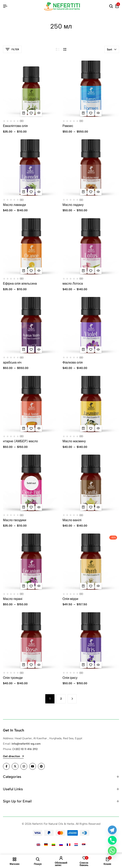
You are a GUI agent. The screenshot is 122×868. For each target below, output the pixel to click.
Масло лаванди (15, 205)
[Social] (6, 766)
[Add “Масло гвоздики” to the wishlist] (31, 507)
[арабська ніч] (31, 325)
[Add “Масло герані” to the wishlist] (31, 586)
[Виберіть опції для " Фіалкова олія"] (83, 350)
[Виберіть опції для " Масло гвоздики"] (24, 507)
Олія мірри (70, 599)
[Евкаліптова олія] (31, 89)
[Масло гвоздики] (31, 483)
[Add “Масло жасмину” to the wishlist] (91, 428)
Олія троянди (13, 678)
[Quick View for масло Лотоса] (98, 271)
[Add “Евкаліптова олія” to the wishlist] (31, 113)
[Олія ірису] (91, 641)
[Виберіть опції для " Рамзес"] (83, 113)
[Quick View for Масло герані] (39, 586)
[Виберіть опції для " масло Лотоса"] (83, 271)
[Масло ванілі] (91, 483)
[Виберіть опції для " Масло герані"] (24, 586)
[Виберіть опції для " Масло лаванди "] (24, 192)
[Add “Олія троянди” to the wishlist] (31, 665)
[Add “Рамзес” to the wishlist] (91, 113)
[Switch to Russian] (61, 845)
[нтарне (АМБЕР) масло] (31, 404)
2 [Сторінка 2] (61, 699)
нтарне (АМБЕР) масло (20, 441)
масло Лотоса (73, 284)
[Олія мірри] (91, 562)
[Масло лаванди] (31, 168)
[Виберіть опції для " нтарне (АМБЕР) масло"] (24, 428)
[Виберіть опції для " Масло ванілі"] (83, 507)
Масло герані (13, 599)
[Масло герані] (31, 562)
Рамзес (68, 126)
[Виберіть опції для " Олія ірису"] (83, 665)
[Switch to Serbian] (84, 845)
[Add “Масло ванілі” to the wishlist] (91, 507)
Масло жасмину (74, 441)
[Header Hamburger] (5, 6)
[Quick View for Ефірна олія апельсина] (39, 271)
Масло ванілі (72, 520)
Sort (112, 50)
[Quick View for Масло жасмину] (98, 428)
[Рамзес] (91, 89)
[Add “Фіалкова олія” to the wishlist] (91, 350)
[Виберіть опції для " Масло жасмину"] (83, 428)
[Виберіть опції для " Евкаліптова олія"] (24, 113)
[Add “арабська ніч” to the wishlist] (31, 350)
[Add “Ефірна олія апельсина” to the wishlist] (31, 271)
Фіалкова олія (73, 362)
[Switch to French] (69, 845)
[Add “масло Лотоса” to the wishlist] (91, 271)
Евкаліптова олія (15, 126)
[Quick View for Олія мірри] (98, 586)
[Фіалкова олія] (91, 325)
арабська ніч (12, 362)
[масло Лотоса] (91, 247)
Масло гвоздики (15, 520)
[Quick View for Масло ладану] (98, 192)
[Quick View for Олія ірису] (98, 665)
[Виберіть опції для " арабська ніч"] (24, 350)
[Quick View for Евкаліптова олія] (39, 113)
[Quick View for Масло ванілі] (98, 507)
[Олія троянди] (31, 641)
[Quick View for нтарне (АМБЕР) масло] (39, 428)
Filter (12, 49)
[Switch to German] (46, 845)
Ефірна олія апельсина (20, 284)
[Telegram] (112, 830)
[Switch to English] (38, 845)
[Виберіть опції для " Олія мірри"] (83, 586)
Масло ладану (73, 205)
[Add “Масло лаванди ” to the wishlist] (31, 192)
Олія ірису (70, 678)
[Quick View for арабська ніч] (39, 350)
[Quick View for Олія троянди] (39, 665)
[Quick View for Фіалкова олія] (98, 350)
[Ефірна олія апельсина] (31, 247)
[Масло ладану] (91, 168)
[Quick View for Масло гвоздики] (39, 507)
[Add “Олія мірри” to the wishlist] (91, 586)
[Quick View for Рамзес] (98, 113)
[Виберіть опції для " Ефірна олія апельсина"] (24, 271)
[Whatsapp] (112, 851)
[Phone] (112, 840)
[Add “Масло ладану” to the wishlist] (91, 192)
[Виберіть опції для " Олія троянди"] (24, 665)
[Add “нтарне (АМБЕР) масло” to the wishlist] (31, 428)
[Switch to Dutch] (76, 845)
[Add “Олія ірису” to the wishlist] (91, 665)
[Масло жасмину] (91, 404)
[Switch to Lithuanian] (53, 845)
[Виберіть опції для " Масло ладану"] (83, 192)
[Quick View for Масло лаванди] (39, 192)
